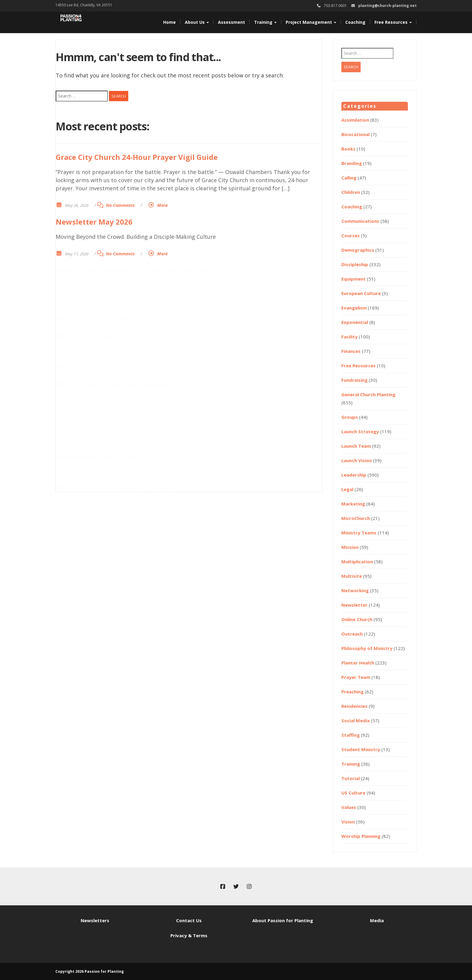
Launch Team (356, 446)
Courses (351, 235)
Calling (349, 178)
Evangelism (354, 308)
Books (348, 149)
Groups (350, 417)
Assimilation (355, 120)
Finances (351, 351)
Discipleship (355, 264)
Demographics (358, 250)
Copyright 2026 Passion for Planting (90, 971)
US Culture (353, 793)
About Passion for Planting (283, 920)
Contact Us (189, 920)
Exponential (355, 322)
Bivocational (356, 134)
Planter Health (358, 663)
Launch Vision (357, 460)
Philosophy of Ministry (367, 648)
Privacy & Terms (189, 935)
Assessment (231, 22)
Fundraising (354, 380)
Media (377, 920)
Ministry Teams (359, 533)
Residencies (354, 706)
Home (169, 22)
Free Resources (393, 22)
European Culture (361, 293)
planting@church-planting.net (387, 6)
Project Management (311, 22)
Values (349, 807)
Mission (350, 547)
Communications (360, 221)
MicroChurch (356, 518)
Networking (355, 590)
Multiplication (357, 562)
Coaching (355, 22)
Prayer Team (356, 677)
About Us (197, 22)
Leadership (354, 475)
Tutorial (351, 778)
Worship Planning (361, 836)
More (162, 205)
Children (351, 192)
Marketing (353, 504)
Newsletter (354, 605)
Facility (349, 337)
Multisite (352, 576)
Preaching (352, 692)
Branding (352, 163)
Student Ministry (361, 749)
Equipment (354, 279)
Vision (348, 822)
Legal (347, 489)
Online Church (357, 619)
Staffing (351, 735)
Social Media (356, 720)
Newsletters (95, 920)
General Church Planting (368, 394)
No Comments (120, 205)
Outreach (352, 634)
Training (265, 22)
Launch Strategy (360, 431)
